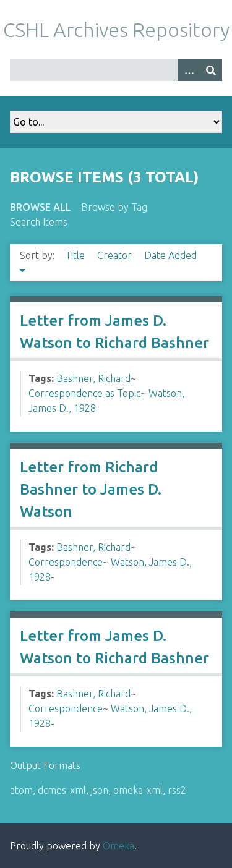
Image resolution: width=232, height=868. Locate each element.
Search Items (39, 222)
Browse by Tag (114, 207)
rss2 (177, 790)
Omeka (118, 846)
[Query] (116, 70)
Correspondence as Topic (84, 393)
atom (21, 790)
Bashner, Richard (93, 378)
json (100, 790)
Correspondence (66, 562)
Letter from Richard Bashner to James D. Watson (91, 489)
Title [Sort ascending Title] (76, 255)
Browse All (41, 207)
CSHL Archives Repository (116, 30)
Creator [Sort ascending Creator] (116, 255)
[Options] (189, 70)
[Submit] (211, 70)
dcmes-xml (62, 790)
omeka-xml (138, 790)
